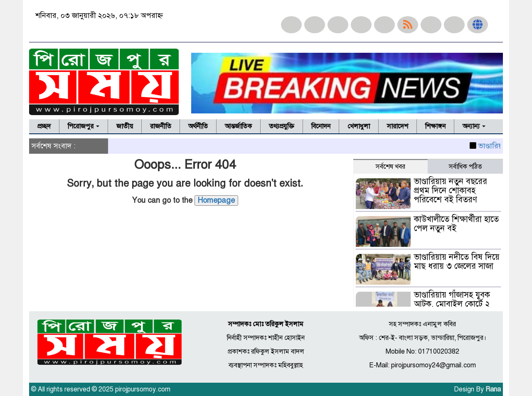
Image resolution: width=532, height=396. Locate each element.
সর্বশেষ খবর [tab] (390, 167)
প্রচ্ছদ (44, 126)
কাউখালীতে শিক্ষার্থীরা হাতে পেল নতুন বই (456, 224)
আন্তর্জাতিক (238, 126)
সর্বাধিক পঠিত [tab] (465, 167)
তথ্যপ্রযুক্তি (282, 126)
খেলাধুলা (359, 126)
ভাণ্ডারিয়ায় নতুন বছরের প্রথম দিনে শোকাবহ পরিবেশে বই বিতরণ (451, 191)
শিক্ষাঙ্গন (435, 126)
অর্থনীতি (198, 126)
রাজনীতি (161, 126)
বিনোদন (321, 126)
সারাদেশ (398, 126)
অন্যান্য (474, 126)
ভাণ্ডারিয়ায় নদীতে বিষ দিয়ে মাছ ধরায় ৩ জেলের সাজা (457, 262)
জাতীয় (125, 126)
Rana (493, 389)
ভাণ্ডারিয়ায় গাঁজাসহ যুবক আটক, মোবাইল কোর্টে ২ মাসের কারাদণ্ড (452, 304)
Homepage (216, 200)
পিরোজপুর (84, 126)
